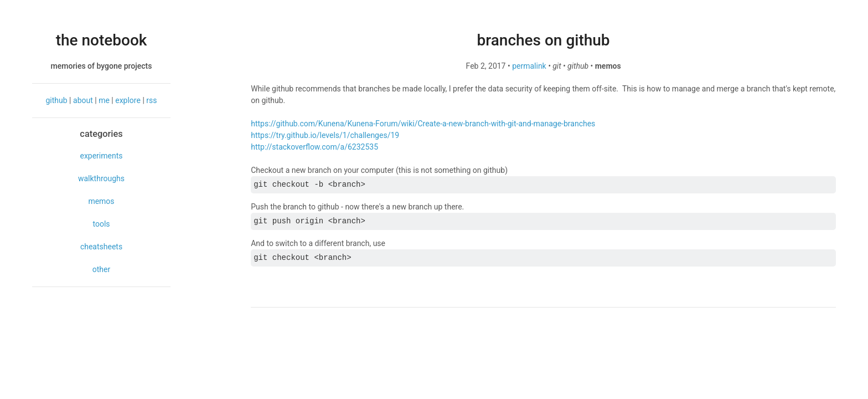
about (83, 100)
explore (128, 100)
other (101, 269)
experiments (101, 156)
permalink (529, 66)
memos (101, 201)
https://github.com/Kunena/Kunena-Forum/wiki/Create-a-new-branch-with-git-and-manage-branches (423, 124)
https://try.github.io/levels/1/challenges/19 (325, 135)
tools (101, 224)
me (104, 100)
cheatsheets (101, 247)
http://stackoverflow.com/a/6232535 (314, 147)
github (57, 100)
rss (151, 100)
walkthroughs (101, 178)
